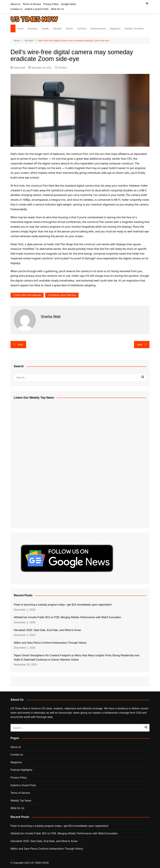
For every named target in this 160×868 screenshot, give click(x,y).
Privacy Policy (51, 4)
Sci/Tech (82, 28)
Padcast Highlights (21, 770)
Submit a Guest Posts (37, 9)
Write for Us (57, 9)
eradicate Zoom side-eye (63, 295)
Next (142, 344)
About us (15, 4)
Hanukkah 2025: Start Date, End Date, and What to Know (47, 630)
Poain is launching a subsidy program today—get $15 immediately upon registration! (63, 605)
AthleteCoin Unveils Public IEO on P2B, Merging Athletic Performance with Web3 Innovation (67, 617)
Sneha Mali (18, 68)
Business (33, 28)
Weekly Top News (134, 28)
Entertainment (98, 28)
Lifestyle (57, 28)
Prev (18, 344)
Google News (68, 4)
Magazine (115, 28)
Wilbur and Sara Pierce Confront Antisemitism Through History (50, 643)
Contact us (16, 9)
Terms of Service (32, 4)
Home (20, 28)
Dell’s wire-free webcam (28, 295)
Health (45, 28)
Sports (69, 28)
